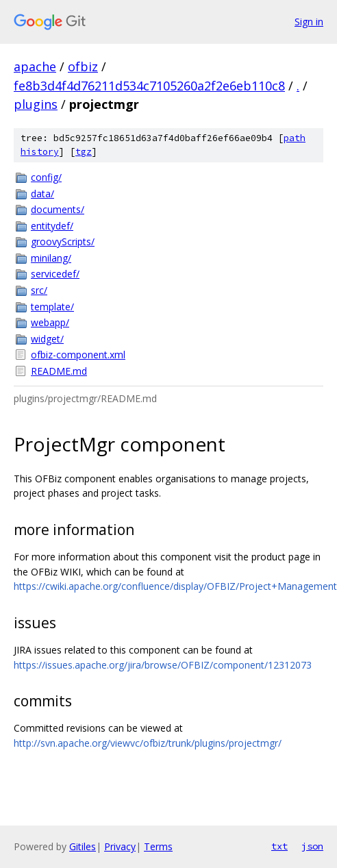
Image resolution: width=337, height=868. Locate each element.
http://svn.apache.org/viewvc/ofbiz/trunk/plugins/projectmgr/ (148, 743)
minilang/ (51, 258)
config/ (46, 177)
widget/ (47, 339)
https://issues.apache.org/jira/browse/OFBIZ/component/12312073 (163, 665)
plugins (36, 104)
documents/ (58, 209)
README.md (59, 371)
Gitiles (83, 846)
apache (35, 66)
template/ (52, 307)
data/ (42, 194)
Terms (158, 846)
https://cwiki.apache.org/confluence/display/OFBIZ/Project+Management (175, 586)
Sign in (309, 22)
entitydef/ (52, 226)
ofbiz (83, 66)
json (312, 846)
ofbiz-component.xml (78, 355)
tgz (84, 152)
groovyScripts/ (63, 241)
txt (279, 846)
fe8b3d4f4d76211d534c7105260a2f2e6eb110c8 (149, 86)
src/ (39, 290)
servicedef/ (55, 274)
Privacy (120, 846)
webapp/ (50, 322)
